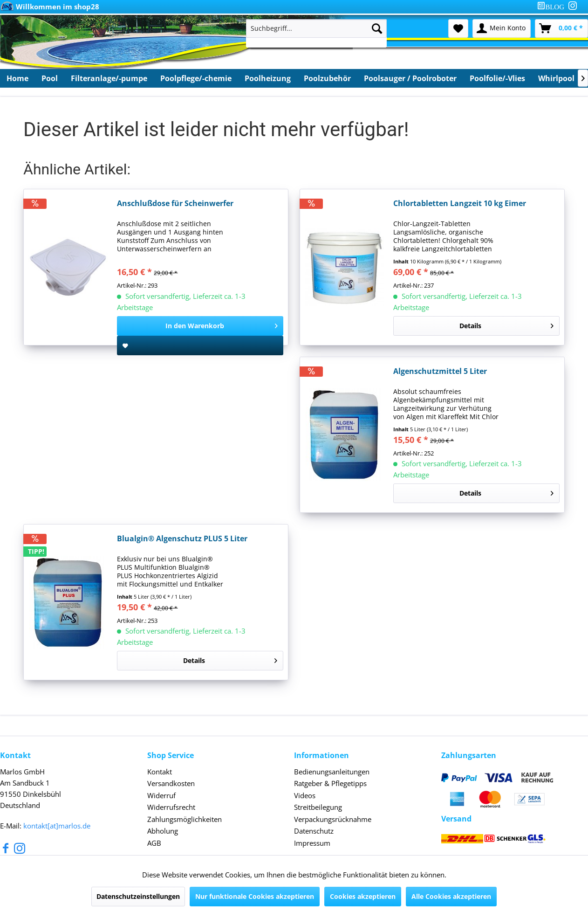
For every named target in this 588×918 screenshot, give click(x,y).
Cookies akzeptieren (363, 896)
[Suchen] (377, 28)
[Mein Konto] (502, 28)
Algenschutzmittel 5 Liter (440, 371)
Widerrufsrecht (171, 807)
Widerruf (161, 795)
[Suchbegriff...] (317, 28)
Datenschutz (314, 831)
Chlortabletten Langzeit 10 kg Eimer (460, 204)
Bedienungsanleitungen (332, 772)
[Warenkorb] (561, 28)
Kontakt (160, 772)
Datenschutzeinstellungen (138, 896)
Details (506, 324)
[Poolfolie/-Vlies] (497, 78)
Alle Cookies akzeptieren (451, 896)
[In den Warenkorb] (200, 326)
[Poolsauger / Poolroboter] (410, 78)
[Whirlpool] (556, 78)
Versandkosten (171, 783)
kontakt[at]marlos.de (57, 826)
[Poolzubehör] (327, 78)
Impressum (312, 843)
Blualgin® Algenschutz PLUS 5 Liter (182, 539)
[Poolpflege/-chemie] (196, 78)
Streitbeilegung (318, 807)
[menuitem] (553, 7)
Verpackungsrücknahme (333, 819)
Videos (305, 795)
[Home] (17, 78)
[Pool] (50, 78)
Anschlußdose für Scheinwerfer (175, 204)
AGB (154, 843)
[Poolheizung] (268, 78)
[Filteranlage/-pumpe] (109, 78)
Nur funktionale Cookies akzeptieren (255, 896)
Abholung (163, 831)
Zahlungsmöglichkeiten (185, 819)
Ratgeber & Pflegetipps (330, 783)
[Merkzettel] (458, 28)
